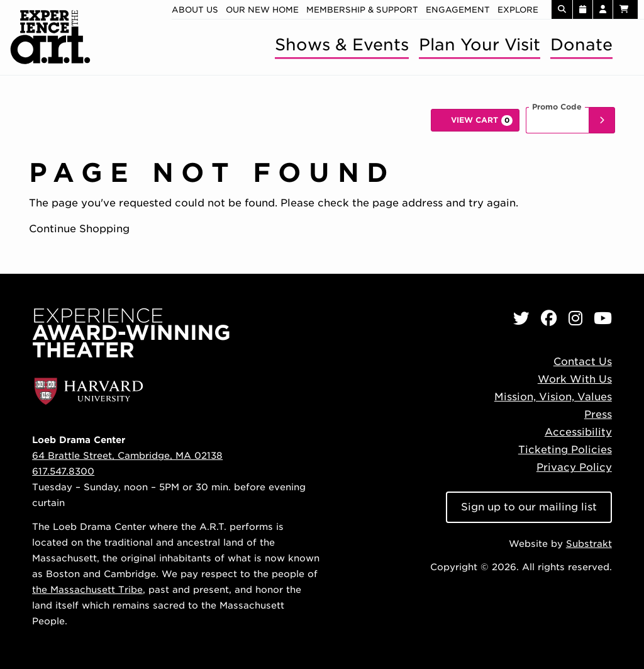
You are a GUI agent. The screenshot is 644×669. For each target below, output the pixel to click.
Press (598, 414)
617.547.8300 (63, 471)
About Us (195, 10)
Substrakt (589, 543)
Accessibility (578, 432)
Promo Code (557, 107)
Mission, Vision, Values (553, 397)
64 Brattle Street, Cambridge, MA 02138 (127, 455)
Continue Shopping (79, 229)
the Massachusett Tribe (87, 589)
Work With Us (575, 379)
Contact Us (583, 362)
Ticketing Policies (565, 450)
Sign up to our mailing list (529, 507)
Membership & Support (362, 10)
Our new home (262, 10)
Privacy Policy (574, 467)
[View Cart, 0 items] (475, 120)
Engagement (458, 10)
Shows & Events (342, 44)
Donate (581, 44)
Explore (518, 10)
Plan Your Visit (480, 44)
